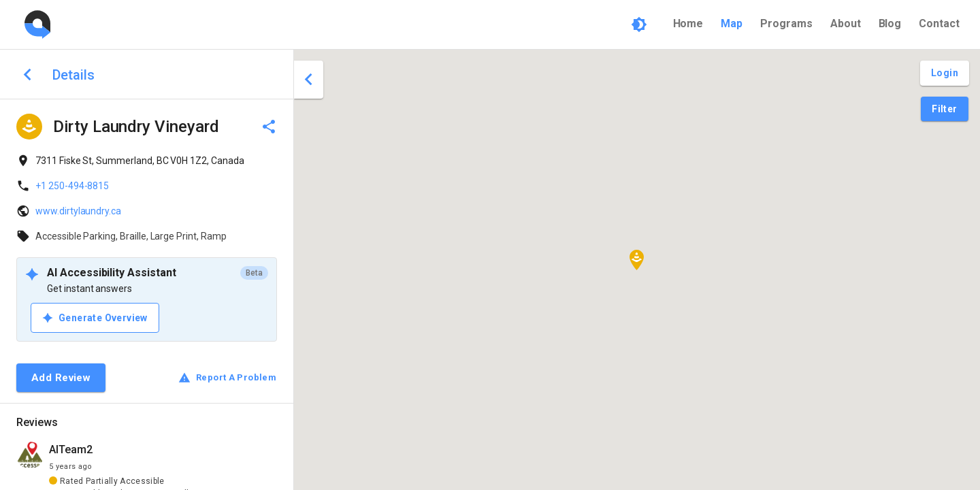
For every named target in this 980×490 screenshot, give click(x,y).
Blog (890, 23)
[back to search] (28, 75)
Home (688, 23)
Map (732, 23)
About (846, 23)
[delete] (269, 127)
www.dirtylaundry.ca (78, 211)
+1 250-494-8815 (72, 186)
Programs (786, 23)
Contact (939, 23)
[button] (637, 260)
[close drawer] (309, 80)
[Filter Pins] (944, 109)
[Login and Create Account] (945, 73)
